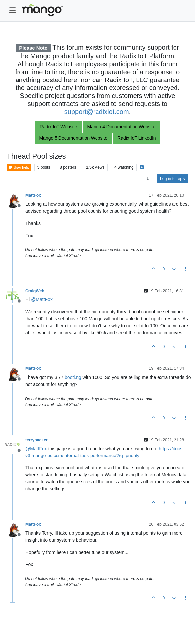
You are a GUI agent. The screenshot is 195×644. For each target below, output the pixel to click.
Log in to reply (173, 179)
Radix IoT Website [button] (58, 127)
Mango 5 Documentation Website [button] (73, 138)
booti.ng (73, 377)
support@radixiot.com (97, 112)
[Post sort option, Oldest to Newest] (149, 179)
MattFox (33, 195)
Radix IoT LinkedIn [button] (136, 138)
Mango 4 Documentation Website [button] (121, 127)
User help (19, 167)
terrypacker (37, 440)
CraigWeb (35, 291)
